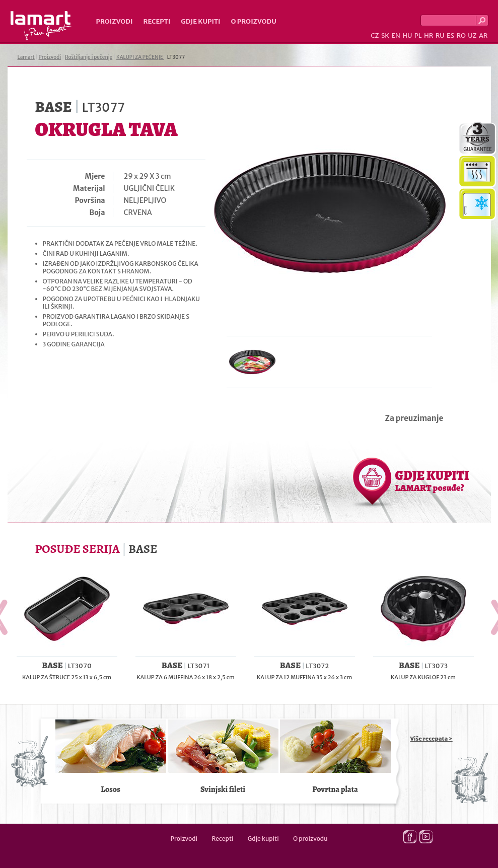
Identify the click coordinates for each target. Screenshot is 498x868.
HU (407, 35)
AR (483, 35)
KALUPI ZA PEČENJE (140, 57)
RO (461, 35)
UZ (472, 35)
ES (450, 35)
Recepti (157, 21)
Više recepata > (432, 739)
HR (429, 35)
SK (385, 35)
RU (440, 35)
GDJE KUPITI (432, 480)
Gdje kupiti (200, 21)
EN (396, 35)
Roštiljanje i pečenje (89, 57)
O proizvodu (254, 21)
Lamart (41, 26)
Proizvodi (115, 21)
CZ (375, 35)
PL (418, 35)
